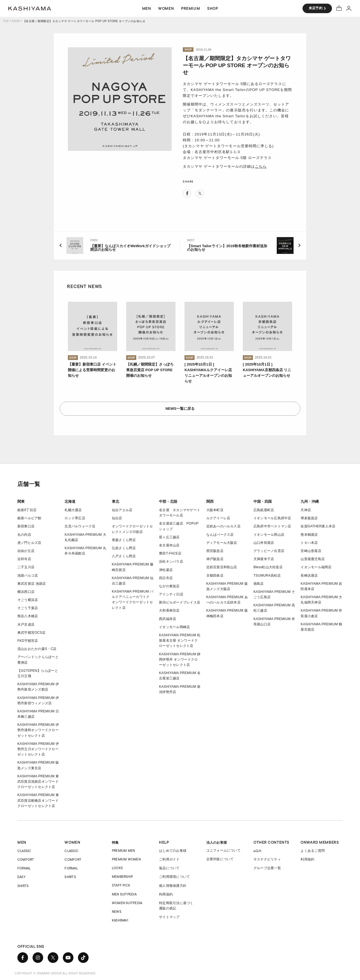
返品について (169, 868)
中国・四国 (263, 501)
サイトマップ (169, 917)
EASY (21, 877)
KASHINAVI (120, 920)
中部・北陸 (168, 501)
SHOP (16, 21)
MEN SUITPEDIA (124, 894)
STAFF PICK (121, 885)
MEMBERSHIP (122, 877)
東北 (116, 501)
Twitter (200, 193)
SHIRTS (23, 886)
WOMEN (72, 842)
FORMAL (24, 868)
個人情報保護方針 (173, 886)
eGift (257, 851)
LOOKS (117, 868)
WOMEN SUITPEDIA (127, 903)
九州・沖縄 (310, 501)
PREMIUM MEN (124, 851)
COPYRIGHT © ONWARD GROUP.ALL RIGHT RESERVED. (56, 973)
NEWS (117, 912)
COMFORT (26, 859)
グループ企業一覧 (267, 868)
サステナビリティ (267, 859)
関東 (21, 501)
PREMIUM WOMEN (126, 859)
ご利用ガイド (169, 859)
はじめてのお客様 (173, 851)
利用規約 (166, 894)
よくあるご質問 (313, 851)
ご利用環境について (174, 877)
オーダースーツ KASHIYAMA (30, 8)
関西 (210, 501)
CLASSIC (24, 851)
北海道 (70, 501)
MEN (22, 842)
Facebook (187, 193)
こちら (261, 166)
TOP (6, 21)
